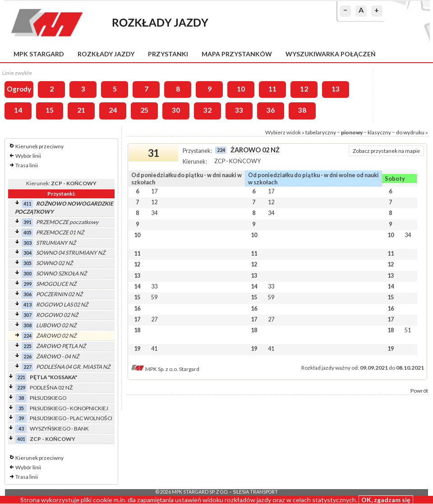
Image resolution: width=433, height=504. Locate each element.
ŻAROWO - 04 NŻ (58, 356)
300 (28, 273)
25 (144, 110)
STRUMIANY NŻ (56, 243)
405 (28, 232)
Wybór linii (28, 156)
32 (207, 110)
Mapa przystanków (237, 54)
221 (21, 377)
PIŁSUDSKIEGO (48, 398)
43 (21, 428)
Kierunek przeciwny (39, 146)
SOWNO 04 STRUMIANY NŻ (71, 253)
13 (336, 89)
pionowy (352, 132)
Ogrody (19, 89)
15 (50, 110)
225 (28, 346)
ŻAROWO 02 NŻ (56, 336)
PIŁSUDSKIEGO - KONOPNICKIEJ (69, 408)
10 (241, 89)
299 (28, 284)
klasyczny (379, 132)
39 (21, 418)
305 (28, 263)
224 (28, 336)
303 (28, 243)
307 (28, 315)
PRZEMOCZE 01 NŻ (60, 232)
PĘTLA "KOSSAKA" (53, 377)
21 (81, 110)
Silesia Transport (255, 492)
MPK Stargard (39, 54)
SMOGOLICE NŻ (56, 284)
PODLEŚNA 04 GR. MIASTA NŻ (73, 367)
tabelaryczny (321, 132)
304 (28, 253)
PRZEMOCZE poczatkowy (67, 222)
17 (154, 191)
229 (21, 387)
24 (113, 110)
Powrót (419, 391)
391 (28, 222)
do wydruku (410, 132)
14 (18, 110)
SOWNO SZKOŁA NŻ (61, 273)
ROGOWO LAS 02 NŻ (62, 305)
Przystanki (168, 54)
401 (21, 439)
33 (239, 110)
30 (176, 110)
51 (408, 330)
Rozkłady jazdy (106, 54)
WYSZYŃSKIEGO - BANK (59, 428)
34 (154, 213)
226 (28, 356)
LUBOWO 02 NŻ (56, 325)
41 (154, 348)
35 (21, 408)
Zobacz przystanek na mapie (386, 151)
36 (271, 110)
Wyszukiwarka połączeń (331, 54)
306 (28, 294)
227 (28, 367)
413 (28, 305)
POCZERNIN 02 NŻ (59, 294)
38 (302, 110)
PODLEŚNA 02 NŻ (51, 387)
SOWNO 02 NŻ (54, 263)
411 (28, 204)
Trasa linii (27, 165)
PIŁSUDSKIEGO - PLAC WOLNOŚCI (71, 418)
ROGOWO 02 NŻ (57, 315)
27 (154, 319)
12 (304, 89)
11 (272, 89)
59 (154, 297)
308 (28, 325)
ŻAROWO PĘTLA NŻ (61, 346)
